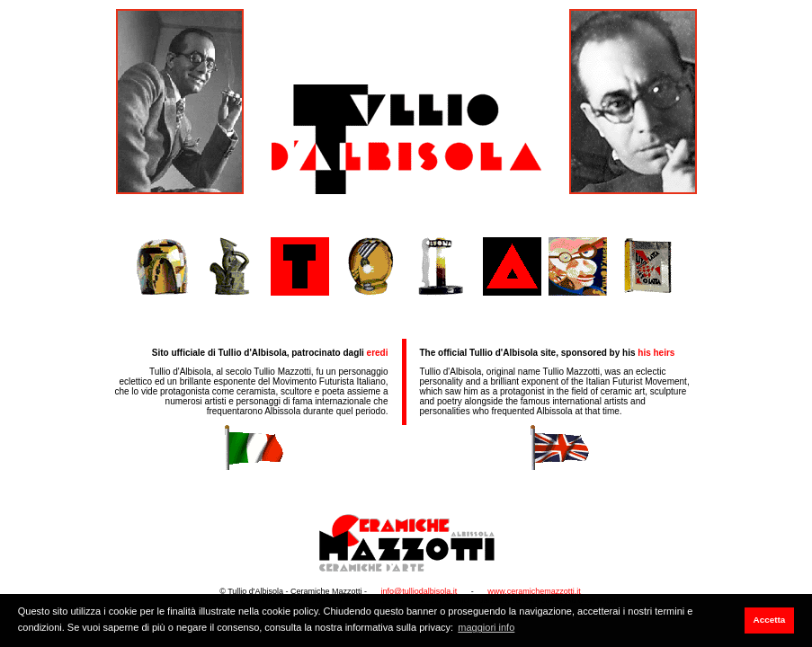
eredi (378, 353)
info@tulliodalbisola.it (419, 591)
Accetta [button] (770, 620)
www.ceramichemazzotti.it (534, 591)
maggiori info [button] (486, 627)
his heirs (656, 353)
